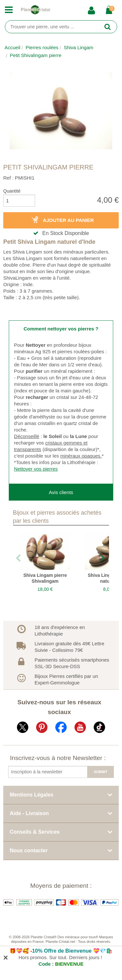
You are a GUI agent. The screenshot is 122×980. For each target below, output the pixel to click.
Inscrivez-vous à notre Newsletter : (58, 758)
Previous (19, 559)
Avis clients (61, 492)
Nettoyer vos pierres (36, 469)
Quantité (12, 191)
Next (103, 559)
